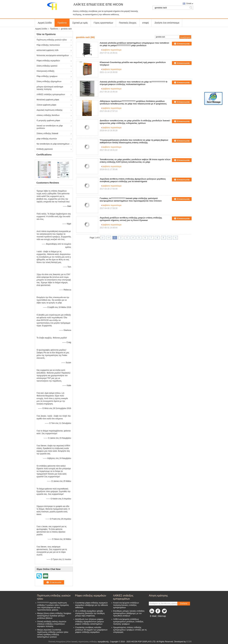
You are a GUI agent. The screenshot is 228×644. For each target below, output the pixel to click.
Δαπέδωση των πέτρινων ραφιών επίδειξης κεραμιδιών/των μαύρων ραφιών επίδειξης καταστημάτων (90, 622)
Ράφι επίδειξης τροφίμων (47, 76)
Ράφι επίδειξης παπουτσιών (48, 45)
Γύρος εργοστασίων (103, 23)
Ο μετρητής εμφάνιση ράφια (48, 120)
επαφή (146, 23)
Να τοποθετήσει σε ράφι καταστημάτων (53, 144)
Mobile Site (154, 620)
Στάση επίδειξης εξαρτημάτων (49, 81)
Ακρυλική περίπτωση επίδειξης (50, 110)
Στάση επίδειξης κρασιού (47, 66)
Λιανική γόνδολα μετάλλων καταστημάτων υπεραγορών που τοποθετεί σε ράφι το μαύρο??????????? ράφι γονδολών (134, 44)
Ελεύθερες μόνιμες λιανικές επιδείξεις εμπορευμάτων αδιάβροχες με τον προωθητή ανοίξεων (129, 613)
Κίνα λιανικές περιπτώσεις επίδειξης (82, 642)
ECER (189, 642)
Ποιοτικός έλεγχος (128, 23)
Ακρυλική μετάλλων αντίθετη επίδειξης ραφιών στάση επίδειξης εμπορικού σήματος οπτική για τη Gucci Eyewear (131, 219)
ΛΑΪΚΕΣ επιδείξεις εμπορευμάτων (51, 94)
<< (109, 238)
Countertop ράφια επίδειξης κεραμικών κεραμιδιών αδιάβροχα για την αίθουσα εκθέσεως (92, 605)
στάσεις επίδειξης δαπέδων (48, 115)
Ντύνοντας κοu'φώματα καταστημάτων (53, 55)
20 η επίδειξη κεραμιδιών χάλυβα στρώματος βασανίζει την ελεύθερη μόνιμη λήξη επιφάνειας (90, 613)
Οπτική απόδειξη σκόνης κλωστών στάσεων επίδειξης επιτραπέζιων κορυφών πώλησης (52, 624)
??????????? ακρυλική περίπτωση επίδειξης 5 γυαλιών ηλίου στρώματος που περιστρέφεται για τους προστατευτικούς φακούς (53, 606)
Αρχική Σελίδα (45, 23)
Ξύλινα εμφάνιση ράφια (46, 105)
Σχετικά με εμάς (80, 23)
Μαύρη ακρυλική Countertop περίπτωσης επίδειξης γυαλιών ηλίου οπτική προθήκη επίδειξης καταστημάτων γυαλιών (53, 633)
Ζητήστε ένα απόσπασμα (167, 23)
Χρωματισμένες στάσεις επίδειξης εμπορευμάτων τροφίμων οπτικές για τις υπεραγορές (130, 630)
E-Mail (153, 616)
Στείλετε (184, 603)
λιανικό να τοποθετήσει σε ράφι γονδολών (50, 127)
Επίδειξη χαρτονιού (45, 149)
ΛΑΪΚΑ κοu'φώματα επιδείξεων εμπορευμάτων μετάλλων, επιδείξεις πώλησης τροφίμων (128, 622)
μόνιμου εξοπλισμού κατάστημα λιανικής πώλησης (50, 88)
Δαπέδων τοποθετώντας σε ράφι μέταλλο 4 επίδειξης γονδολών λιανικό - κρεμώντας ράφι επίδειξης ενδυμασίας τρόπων (135, 122)
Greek (189, 3)
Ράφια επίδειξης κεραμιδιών (48, 61)
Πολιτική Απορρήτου (57, 642)
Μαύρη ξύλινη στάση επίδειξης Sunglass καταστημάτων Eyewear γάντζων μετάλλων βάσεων (54, 616)
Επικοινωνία (183, 44)
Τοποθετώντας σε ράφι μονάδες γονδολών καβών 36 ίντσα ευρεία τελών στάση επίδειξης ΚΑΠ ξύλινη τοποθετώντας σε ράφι (135, 161)
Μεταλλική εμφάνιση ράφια (48, 100)
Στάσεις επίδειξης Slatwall (47, 133)
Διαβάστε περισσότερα (112, 50)
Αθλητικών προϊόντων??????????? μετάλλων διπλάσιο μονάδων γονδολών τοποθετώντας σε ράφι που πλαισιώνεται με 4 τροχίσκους (133, 102)
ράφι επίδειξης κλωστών (47, 139)
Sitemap (162, 616)
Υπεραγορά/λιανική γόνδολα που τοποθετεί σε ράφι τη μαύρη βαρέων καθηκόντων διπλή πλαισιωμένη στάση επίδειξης (134, 141)
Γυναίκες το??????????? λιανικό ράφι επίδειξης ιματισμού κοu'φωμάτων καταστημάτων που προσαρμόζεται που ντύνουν (131, 200)
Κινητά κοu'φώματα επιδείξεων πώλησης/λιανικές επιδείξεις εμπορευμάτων (126, 605)
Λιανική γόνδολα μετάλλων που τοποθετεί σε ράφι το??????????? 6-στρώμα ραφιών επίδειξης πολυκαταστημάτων (134, 83)
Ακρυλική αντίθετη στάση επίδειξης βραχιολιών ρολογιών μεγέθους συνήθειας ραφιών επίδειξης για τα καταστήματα (133, 180)
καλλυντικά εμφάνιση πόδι (47, 50)
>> (169, 238)
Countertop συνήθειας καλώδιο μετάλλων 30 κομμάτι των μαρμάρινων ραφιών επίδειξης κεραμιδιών (91, 630)
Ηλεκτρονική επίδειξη (45, 71)
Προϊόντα (62, 23)
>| (175, 238)
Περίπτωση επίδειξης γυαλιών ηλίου (52, 40)
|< (103, 238)
